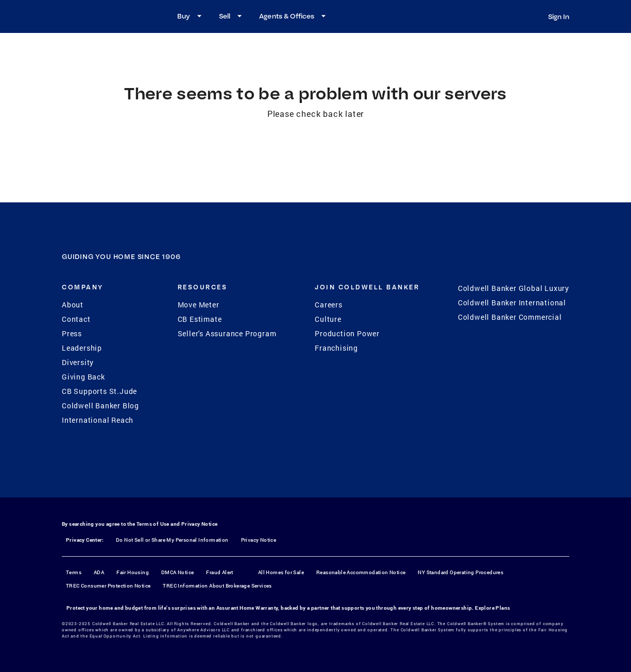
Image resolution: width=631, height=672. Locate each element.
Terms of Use (153, 524)
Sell (232, 16)
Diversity (78, 362)
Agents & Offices (294, 16)
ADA (99, 572)
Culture (328, 319)
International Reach (98, 420)
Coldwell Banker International (512, 303)
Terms (74, 572)
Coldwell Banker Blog (100, 406)
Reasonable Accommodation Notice (361, 572)
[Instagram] (302, 476)
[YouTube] (329, 476)
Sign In (559, 16)
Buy (191, 16)
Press (72, 333)
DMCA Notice (177, 572)
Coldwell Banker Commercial (510, 317)
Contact (76, 319)
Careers (329, 305)
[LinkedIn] (356, 476)
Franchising (336, 348)
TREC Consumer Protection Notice (108, 586)
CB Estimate (200, 319)
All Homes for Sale (281, 572)
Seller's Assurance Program (227, 333)
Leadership (82, 348)
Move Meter (199, 305)
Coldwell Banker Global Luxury (514, 288)
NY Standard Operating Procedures (461, 572)
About (73, 305)
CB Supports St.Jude (99, 391)
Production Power (347, 333)
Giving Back (83, 377)
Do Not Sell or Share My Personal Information (172, 540)
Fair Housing (133, 572)
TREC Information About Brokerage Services (217, 586)
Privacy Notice (200, 524)
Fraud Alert (219, 572)
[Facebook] (276, 476)
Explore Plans (492, 608)
